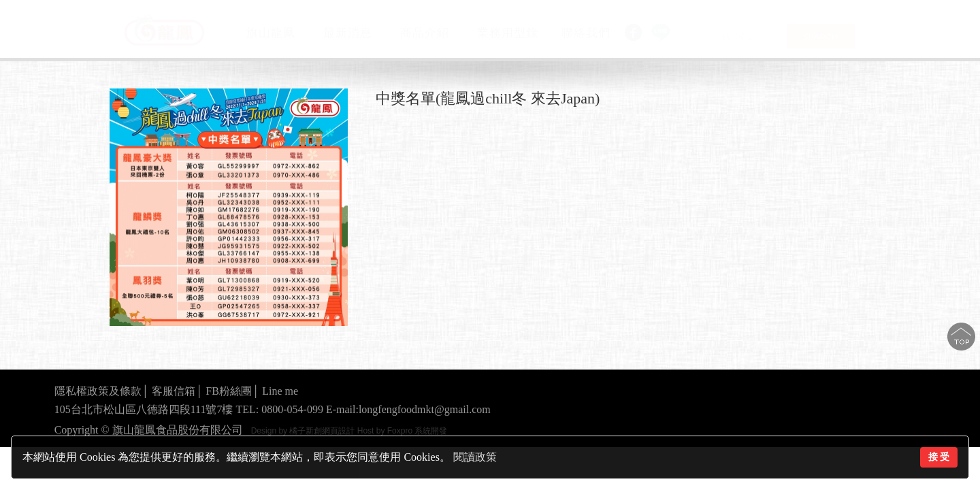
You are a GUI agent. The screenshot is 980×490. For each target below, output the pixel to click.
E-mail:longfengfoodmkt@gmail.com (408, 409)
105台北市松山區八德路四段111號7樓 (144, 409)
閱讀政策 (475, 457)
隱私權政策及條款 (98, 391)
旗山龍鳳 (271, 33)
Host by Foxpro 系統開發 (403, 431)
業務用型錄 (508, 33)
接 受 (939, 457)
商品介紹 (425, 33)
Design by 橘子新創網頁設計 (304, 431)
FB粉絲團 (229, 391)
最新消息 (348, 33)
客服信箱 (174, 391)
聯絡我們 (586, 33)
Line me (280, 391)
